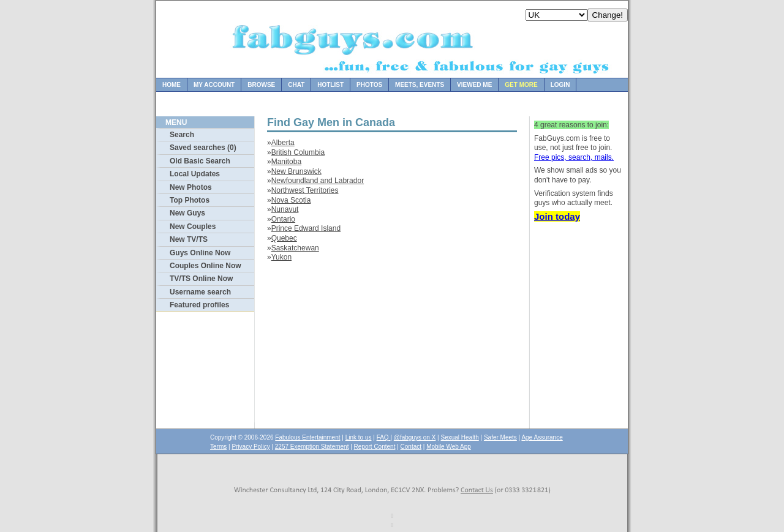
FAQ (384, 437)
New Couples (193, 227)
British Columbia (298, 152)
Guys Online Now (200, 253)
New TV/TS (189, 239)
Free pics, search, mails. (574, 157)
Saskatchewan (295, 248)
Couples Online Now (205, 266)
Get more (521, 85)
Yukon (281, 257)
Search (182, 135)
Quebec (284, 238)
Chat (296, 85)
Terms (218, 447)
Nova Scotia (291, 200)
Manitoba (286, 162)
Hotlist (330, 85)
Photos (369, 85)
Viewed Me (474, 85)
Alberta (283, 143)
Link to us (359, 437)
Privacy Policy (251, 447)
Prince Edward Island (306, 228)
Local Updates (195, 174)
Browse (261, 85)
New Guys (187, 213)
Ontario (283, 219)
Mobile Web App (449, 447)
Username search (200, 292)
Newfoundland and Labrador (318, 181)
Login (560, 85)
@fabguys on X (415, 437)
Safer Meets (500, 437)
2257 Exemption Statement (312, 447)
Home (171, 85)
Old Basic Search (200, 161)
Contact (411, 447)
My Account (214, 85)
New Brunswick (296, 171)
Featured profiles (199, 305)
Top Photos (190, 200)
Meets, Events (420, 85)
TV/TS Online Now (201, 279)
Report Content (375, 447)
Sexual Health (460, 437)
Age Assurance (542, 437)
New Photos (191, 187)
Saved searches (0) (203, 148)
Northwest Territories (305, 190)
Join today (557, 216)
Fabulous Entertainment (307, 437)
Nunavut (285, 209)
